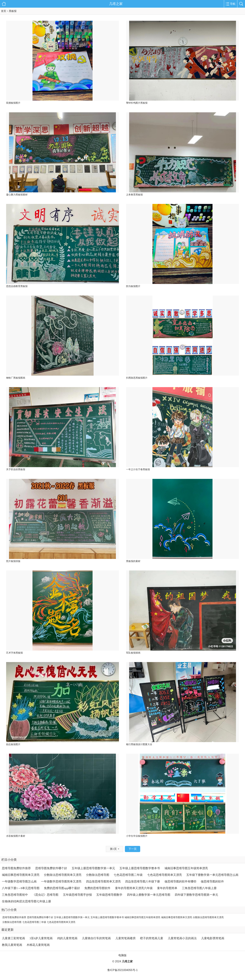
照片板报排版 (13, 561)
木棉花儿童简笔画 (38, 945)
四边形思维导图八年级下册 (143, 882)
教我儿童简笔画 (12, 945)
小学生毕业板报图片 (137, 836)
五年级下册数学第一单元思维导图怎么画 (212, 875)
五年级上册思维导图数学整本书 (140, 868)
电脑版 (122, 955)
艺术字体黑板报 (14, 653)
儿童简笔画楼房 (125, 938)
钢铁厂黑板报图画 (16, 378)
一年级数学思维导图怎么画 (19, 882)
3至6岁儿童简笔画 (41, 938)
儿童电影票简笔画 (213, 938)
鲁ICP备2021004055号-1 (122, 970)
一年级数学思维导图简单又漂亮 (61, 882)
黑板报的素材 (133, 561)
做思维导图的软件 (212, 882)
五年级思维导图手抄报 (77, 895)
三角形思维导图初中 (15, 895)
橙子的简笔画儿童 (152, 938)
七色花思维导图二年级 (128, 875)
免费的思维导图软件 (97, 888)
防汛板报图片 (133, 286)
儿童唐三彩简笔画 (13, 938)
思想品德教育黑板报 (17, 286)
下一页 (133, 849)
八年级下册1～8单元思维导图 (21, 888)
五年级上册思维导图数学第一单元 (93, 868)
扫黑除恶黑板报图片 (137, 378)
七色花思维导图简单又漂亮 (165, 875)
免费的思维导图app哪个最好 (62, 888)
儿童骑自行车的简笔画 (96, 938)
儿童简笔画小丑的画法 (182, 938)
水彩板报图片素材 (16, 836)
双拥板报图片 (13, 103)
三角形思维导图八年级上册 (199, 888)
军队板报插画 (133, 653)
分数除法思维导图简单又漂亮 (63, 875)
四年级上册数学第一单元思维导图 (149, 895)
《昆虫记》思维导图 (45, 895)
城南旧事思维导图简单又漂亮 (21, 875)
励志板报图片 (13, 744)
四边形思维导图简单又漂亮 (103, 882)
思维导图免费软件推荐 (16, 868)
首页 (4, 11)
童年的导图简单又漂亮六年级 (134, 888)
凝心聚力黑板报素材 (17, 195)
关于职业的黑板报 (16, 469)
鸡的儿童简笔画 (67, 938)
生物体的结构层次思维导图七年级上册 (26, 901)
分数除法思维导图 (98, 875)
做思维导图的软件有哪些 (180, 882)
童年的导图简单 (167, 888)
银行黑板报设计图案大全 (139, 744)
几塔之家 (116, 4)
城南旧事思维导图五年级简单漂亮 (186, 868)
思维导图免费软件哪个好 (51, 868)
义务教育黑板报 (134, 195)
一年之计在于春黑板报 (138, 469)
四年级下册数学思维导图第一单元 (196, 895)
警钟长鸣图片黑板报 (137, 103)
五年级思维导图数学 (109, 895)
